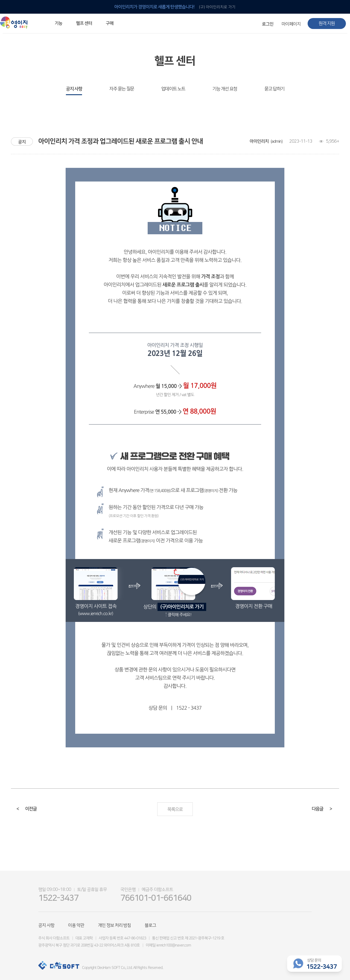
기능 (59, 23)
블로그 (150, 925)
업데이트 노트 (173, 89)
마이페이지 (291, 24)
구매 (110, 23)
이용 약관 (76, 925)
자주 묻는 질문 (122, 89)
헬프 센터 (84, 23)
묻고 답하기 (274, 89)
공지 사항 (74, 89)
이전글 (27, 809)
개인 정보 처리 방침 (114, 925)
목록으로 (175, 809)
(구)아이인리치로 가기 (182, 607)
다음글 (322, 809)
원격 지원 (327, 24)
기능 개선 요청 (225, 89)
